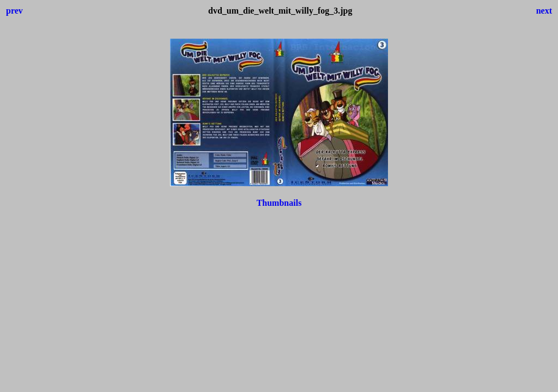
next (544, 11)
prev (14, 11)
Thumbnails (279, 203)
